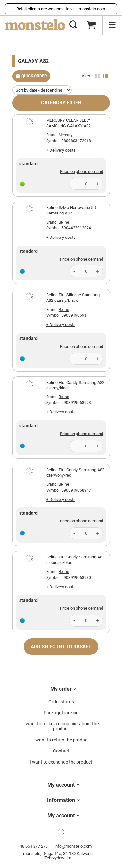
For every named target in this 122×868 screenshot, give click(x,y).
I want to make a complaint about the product (61, 726)
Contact (61, 751)
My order (61, 689)
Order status (61, 702)
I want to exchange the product (61, 762)
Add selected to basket (61, 647)
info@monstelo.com (73, 846)
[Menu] (112, 25)
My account (61, 785)
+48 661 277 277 (33, 846)
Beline (64, 222)
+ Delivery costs (61, 150)
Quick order (34, 76)
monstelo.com (92, 9)
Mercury (66, 135)
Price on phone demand (81, 171)
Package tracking (61, 713)
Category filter (61, 103)
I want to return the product (61, 740)
